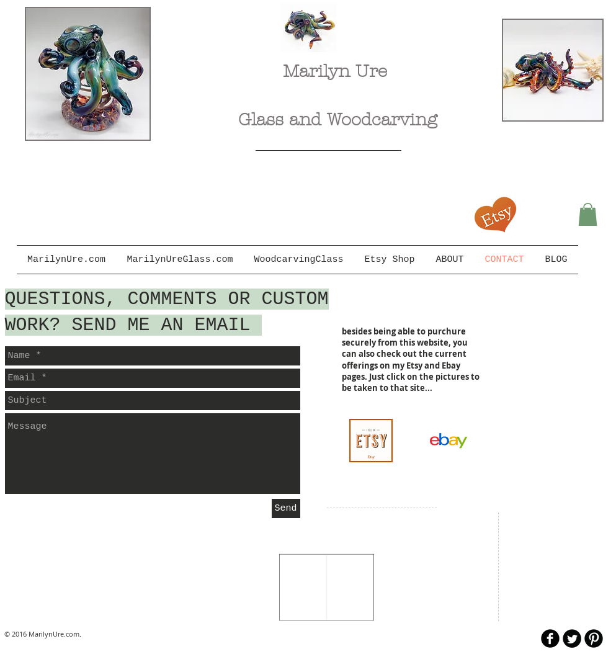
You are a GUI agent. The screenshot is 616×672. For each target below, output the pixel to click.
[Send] (286, 508)
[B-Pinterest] (594, 638)
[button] (588, 214)
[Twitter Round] (572, 638)
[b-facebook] (550, 638)
